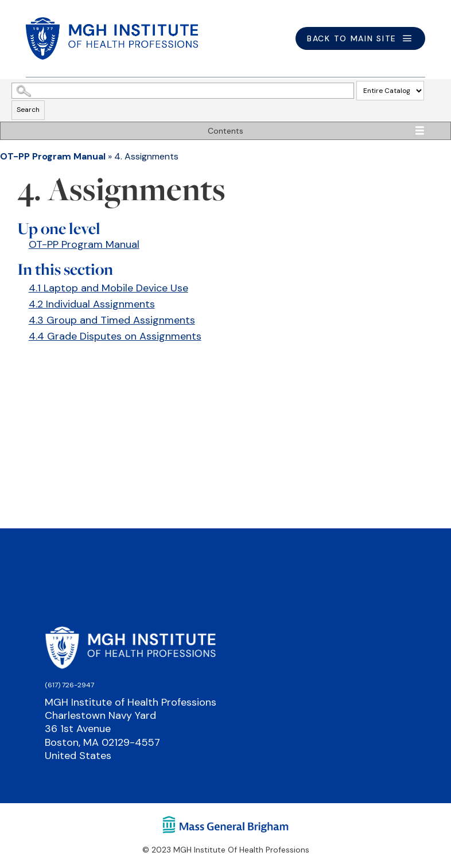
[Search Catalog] (183, 91)
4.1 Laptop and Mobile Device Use (108, 288)
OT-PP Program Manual (53, 156)
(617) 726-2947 (69, 685)
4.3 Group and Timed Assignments (112, 320)
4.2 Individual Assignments (92, 304)
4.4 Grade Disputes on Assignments (115, 336)
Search (28, 110)
